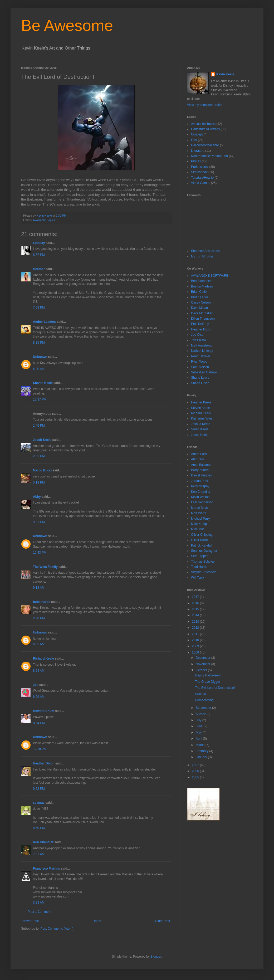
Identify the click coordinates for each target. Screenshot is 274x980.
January (202, 757)
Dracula (200, 694)
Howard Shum (44, 711)
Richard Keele (43, 659)
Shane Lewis (200, 378)
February (202, 751)
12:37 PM (40, 399)
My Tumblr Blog (202, 256)
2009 (196, 646)
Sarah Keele (200, 429)
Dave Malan (199, 308)
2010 (196, 640)
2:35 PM (39, 456)
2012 (196, 628)
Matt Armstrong (202, 345)
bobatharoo (42, 602)
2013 (196, 622)
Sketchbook (199, 172)
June (200, 726)
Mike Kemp (199, 524)
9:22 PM (39, 789)
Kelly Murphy (200, 486)
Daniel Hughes (201, 475)
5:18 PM (39, 482)
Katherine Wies (202, 418)
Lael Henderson (202, 502)
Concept (197, 134)
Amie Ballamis (201, 465)
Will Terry (197, 578)
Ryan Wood (199, 362)
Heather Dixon (44, 763)
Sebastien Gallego (204, 372)
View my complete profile (205, 105)
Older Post (162, 921)
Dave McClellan (202, 313)
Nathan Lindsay (202, 351)
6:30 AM (39, 369)
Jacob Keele (42, 440)
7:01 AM (39, 854)
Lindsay (39, 243)
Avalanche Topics (44, 220)
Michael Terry (200, 519)
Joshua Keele (201, 424)
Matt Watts (199, 513)
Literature (198, 151)
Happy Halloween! (208, 675)
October (202, 670)
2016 (196, 603)
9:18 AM (39, 588)
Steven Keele (43, 383)
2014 (196, 615)
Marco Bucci (42, 470)
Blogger (156, 957)
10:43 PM (40, 553)
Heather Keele (201, 402)
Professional (200, 167)
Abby (37, 497)
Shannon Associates (205, 251)
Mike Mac (198, 529)
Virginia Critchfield (204, 572)
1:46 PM (39, 426)
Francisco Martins (47, 869)
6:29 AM (39, 697)
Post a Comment (39, 912)
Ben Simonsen (201, 281)
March (201, 745)
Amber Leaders (44, 322)
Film (194, 140)
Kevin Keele (225, 74)
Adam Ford (199, 454)
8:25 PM (39, 343)
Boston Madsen (202, 286)
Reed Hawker (201, 356)
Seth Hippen (200, 556)
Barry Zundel (200, 470)
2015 (196, 609)
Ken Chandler (43, 842)
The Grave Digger (207, 682)
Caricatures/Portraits (205, 129)
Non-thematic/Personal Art (209, 156)
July (199, 720)
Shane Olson (200, 383)
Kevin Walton (200, 497)
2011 (196, 634)
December (204, 658)
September (204, 708)
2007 (196, 765)
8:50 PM (39, 828)
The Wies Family (45, 567)
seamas (39, 803)
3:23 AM (39, 903)
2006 (196, 771)
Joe (36, 685)
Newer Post (31, 921)
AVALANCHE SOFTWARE (210, 276)
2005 (196, 777)
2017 (196, 597)
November (204, 664)
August (201, 714)
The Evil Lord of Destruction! (215, 688)
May (199, 733)
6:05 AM (39, 644)
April (199, 739)
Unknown (40, 357)
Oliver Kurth (199, 540)
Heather (39, 269)
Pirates (196, 161)
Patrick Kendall (202, 545)
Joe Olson (198, 335)
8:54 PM (39, 723)
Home (97, 921)
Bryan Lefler (200, 297)
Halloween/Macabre (205, 145)
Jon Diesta (199, 340)
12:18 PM (40, 749)
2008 (196, 652)
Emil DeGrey (200, 324)
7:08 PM (39, 308)
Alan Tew (197, 459)
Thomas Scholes (203, 562)
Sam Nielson (200, 367)
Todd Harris (199, 567)
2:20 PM (39, 618)
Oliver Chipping (202, 535)
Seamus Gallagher (204, 551)
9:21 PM (39, 522)
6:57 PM (39, 255)
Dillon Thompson (203, 319)
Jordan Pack (200, 481)
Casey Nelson (201, 303)
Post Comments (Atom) (57, 929)
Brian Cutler (199, 292)
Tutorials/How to (202, 178)
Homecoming (204, 700)
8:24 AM (39, 671)
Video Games (201, 183)
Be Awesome (67, 25)
